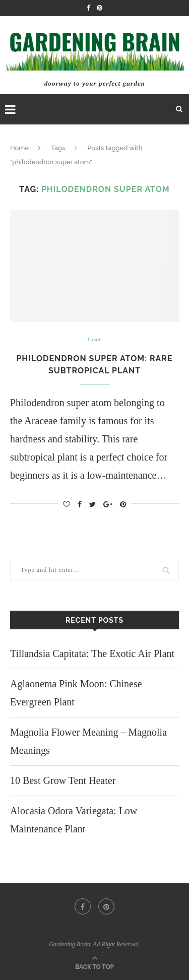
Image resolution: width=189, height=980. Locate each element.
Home (19, 148)
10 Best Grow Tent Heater (63, 780)
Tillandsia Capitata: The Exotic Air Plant (92, 654)
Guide (94, 339)
